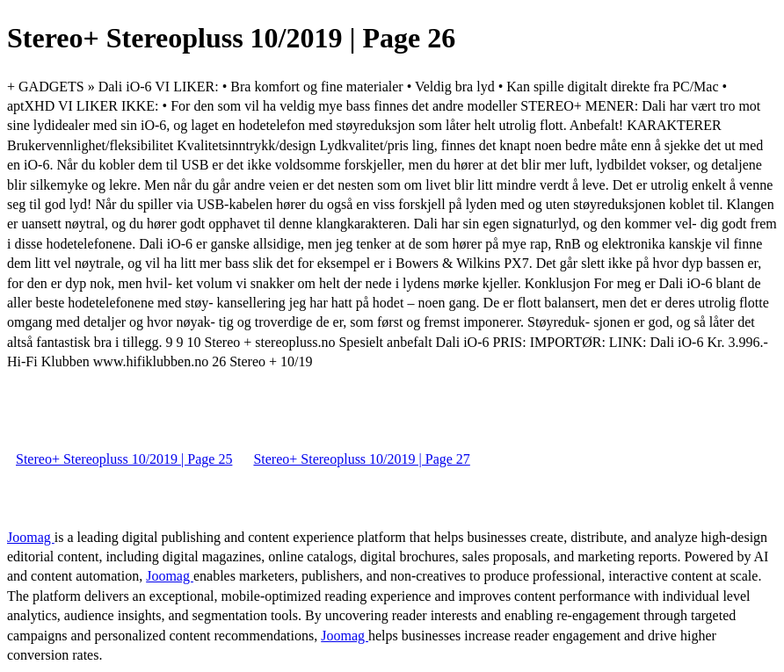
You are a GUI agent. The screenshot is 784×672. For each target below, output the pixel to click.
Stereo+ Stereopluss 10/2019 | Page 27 (361, 459)
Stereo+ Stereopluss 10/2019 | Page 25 (124, 459)
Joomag (31, 537)
